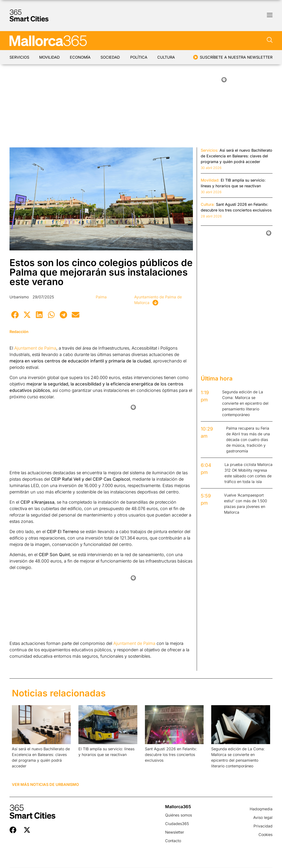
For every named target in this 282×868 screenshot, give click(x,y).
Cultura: (208, 204)
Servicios (19, 57)
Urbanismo (19, 297)
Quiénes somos (179, 815)
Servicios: (210, 150)
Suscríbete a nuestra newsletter (236, 57)
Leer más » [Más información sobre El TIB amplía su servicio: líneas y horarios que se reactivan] (86, 761)
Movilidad (50, 57)
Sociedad (112, 57)
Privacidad (263, 826)
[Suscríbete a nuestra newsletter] (196, 57)
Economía (81, 57)
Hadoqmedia (261, 809)
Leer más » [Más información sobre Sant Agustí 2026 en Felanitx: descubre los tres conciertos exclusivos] (152, 766)
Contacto (173, 841)
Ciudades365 (177, 824)
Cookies (265, 835)
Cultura (168, 57)
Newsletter (175, 832)
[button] (15, 315)
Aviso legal (263, 817)
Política (140, 57)
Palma (101, 297)
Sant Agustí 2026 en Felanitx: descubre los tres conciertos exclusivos (171, 755)
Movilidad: (210, 180)
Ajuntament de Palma (35, 348)
